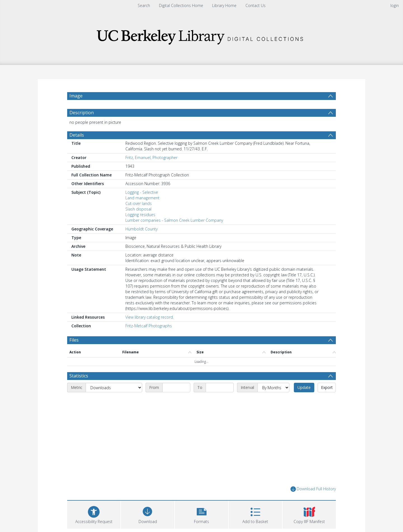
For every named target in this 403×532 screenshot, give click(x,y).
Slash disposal (138, 209)
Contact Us (256, 5)
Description (82, 113)
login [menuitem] (395, 5)
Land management (142, 198)
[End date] (220, 388)
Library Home (224, 5)
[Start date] (176, 388)
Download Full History (313, 489)
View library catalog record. (150, 317)
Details (77, 135)
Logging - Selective (142, 192)
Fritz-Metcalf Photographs (149, 326)
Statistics (79, 376)
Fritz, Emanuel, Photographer (151, 158)
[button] (201, 514)
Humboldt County (141, 229)
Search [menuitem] (144, 5)
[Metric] (114, 388)
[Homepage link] (201, 35)
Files (74, 340)
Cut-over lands (139, 203)
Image (76, 96)
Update (304, 387)
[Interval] (273, 388)
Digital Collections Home (181, 5)
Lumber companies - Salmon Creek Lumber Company (174, 220)
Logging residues (140, 215)
